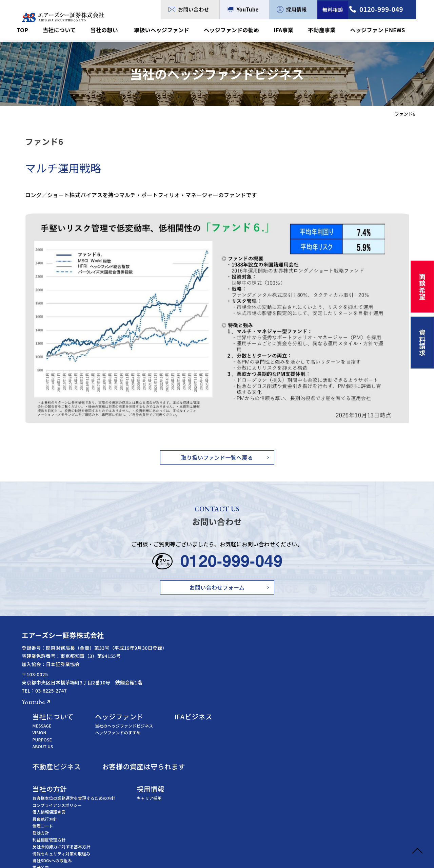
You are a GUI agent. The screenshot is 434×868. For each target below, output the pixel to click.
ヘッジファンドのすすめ (273, 651)
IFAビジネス (354, 635)
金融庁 (189, 815)
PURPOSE (193, 658)
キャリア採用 (305, 716)
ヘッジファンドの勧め (237, 30)
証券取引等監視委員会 (204, 822)
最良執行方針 (195, 737)
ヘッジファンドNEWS (378, 30)
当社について (69, 30)
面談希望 (421, 288)
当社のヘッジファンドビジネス (280, 644)
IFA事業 (288, 30)
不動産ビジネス (207, 685)
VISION (190, 651)
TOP (34, 30)
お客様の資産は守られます (299, 685)
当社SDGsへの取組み (203, 779)
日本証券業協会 (198, 836)
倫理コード (193, 744)
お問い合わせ (190, 9)
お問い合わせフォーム (217, 587)
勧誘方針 (191, 751)
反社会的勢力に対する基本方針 (212, 765)
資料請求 (421, 347)
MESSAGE (193, 644)
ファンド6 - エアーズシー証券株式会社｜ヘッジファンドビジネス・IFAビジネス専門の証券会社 (63, 17)
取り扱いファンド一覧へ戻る (217, 457)
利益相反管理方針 (200, 758)
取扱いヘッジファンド (168, 30)
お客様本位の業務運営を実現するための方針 (225, 716)
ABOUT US (193, 665)
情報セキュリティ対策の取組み (212, 772)
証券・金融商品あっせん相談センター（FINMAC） (230, 829)
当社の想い (113, 30)
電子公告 (191, 786)
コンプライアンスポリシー (208, 723)
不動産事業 (324, 30)
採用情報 (292, 9)
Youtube (33, 702)
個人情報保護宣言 (200, 730)
